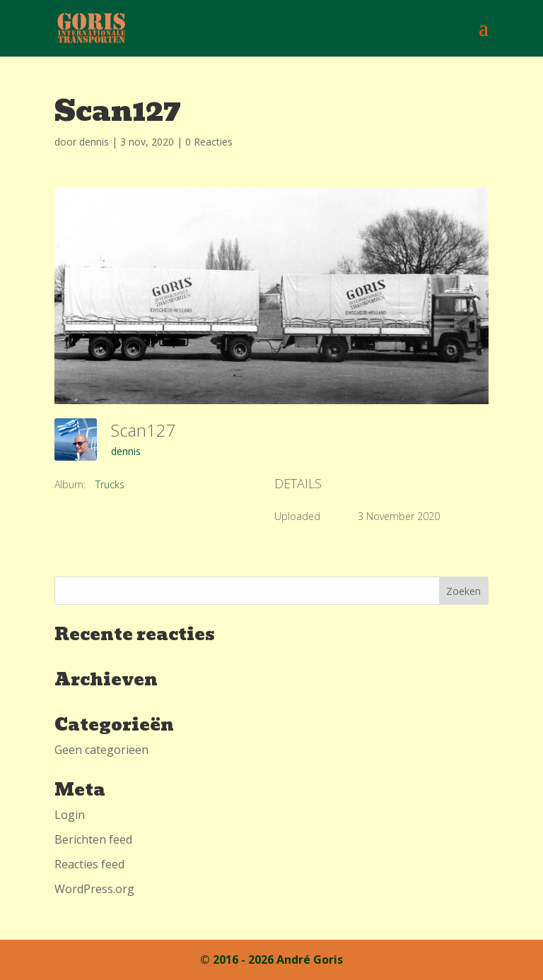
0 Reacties (209, 142)
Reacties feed (89, 864)
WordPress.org (94, 889)
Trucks (110, 484)
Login (70, 815)
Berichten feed (93, 839)
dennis (94, 142)
